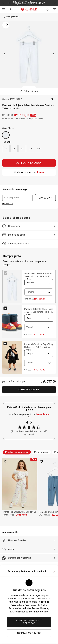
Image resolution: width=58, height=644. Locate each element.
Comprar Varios (29, 390)
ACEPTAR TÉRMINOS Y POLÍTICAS (29, 622)
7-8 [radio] (30, 149)
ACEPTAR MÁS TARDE (29, 633)
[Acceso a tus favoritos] (48, 9)
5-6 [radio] (22, 149)
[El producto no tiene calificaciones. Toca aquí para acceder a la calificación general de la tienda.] (29, 91)
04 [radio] (14, 149)
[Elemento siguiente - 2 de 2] (55, 3)
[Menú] (3, 9)
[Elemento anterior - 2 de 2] (3, 3)
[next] (54, 54)
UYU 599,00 (21, 515)
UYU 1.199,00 (9, 515)
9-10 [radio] (39, 149)
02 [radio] (6, 149)
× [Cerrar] (54, 571)
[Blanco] (6, 135)
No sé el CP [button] (8, 204)
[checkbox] (5, 273)
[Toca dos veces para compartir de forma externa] (52, 99)
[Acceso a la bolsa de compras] (55, 9)
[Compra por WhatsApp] (29, 558)
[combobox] (39, 283)
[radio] (6, 135)
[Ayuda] (29, 549)
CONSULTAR (45, 198)
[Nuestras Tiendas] (29, 541)
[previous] (4, 54)
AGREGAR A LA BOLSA (29, 163)
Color (29, 279)
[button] (4, 17)
